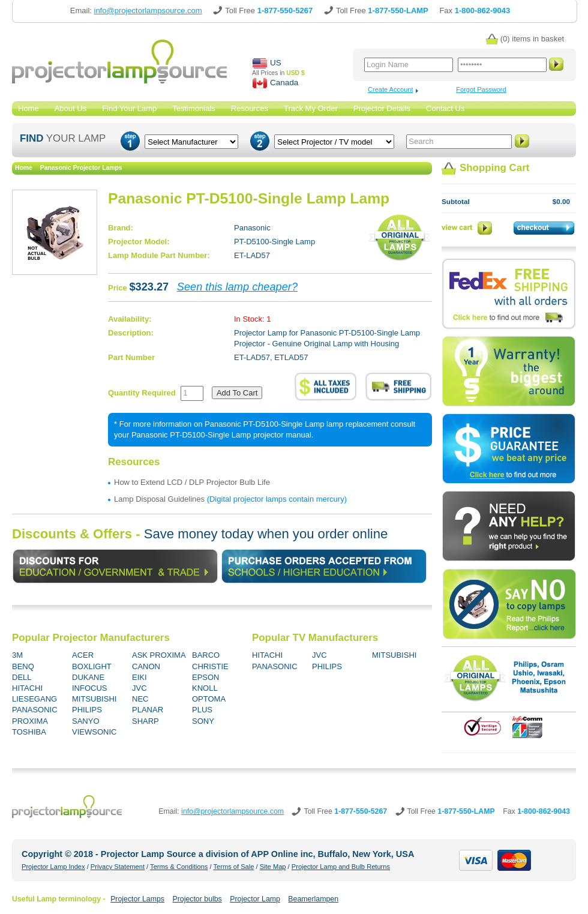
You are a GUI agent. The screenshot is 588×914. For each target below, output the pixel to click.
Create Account (391, 89)
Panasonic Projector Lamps (81, 168)
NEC (140, 699)
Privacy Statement (118, 867)
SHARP (145, 721)
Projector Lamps (137, 899)
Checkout (545, 228)
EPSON (206, 677)
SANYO (86, 721)
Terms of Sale (233, 867)
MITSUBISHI (94, 699)
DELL (22, 677)
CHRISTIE (210, 666)
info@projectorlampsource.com (232, 811)
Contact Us (445, 108)
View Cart (467, 228)
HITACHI (27, 688)
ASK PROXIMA (159, 655)
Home (28, 108)
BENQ (23, 666)
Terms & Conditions (179, 867)
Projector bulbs (197, 899)
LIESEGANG (34, 699)
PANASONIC (35, 710)
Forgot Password (481, 89)
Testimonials (194, 108)
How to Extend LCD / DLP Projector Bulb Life (192, 482)
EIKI (139, 677)
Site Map (273, 867)
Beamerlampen (313, 899)
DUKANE (88, 677)
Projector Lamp (255, 899)
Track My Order (311, 108)
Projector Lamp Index (53, 867)
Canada (284, 83)
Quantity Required (142, 393)
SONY (203, 721)
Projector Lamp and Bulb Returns (341, 867)
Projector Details (382, 108)
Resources (250, 108)
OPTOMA (209, 699)
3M (17, 655)
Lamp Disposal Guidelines (159, 499)
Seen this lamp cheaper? (237, 287)
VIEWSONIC (94, 732)
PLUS (202, 710)
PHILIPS (87, 710)
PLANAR (148, 710)
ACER (83, 655)
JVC (139, 688)
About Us (70, 108)
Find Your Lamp (129, 108)
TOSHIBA (29, 732)
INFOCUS (90, 688)
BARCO (206, 655)
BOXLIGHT (92, 666)
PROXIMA (30, 721)
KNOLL (205, 688)
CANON (146, 666)
